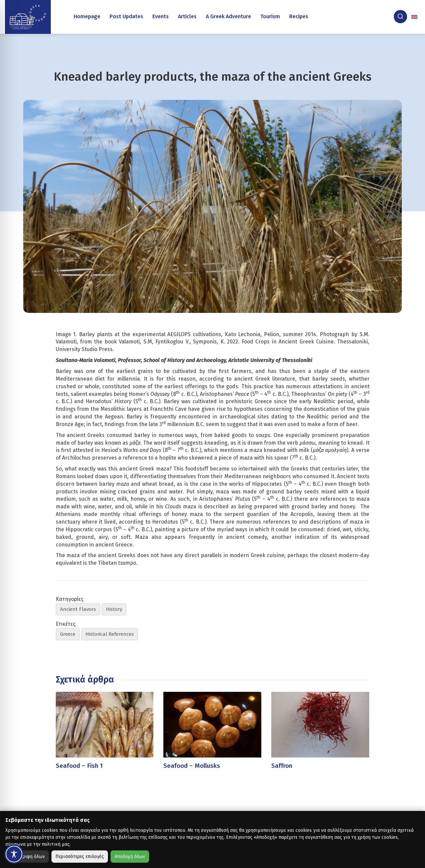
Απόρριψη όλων (28, 857)
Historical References (110, 634)
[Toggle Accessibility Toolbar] (14, 854)
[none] (415, 17)
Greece (68, 634)
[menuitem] (415, 17)
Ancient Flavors (78, 609)
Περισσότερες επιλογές (80, 857)
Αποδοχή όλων (130, 857)
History (114, 609)
